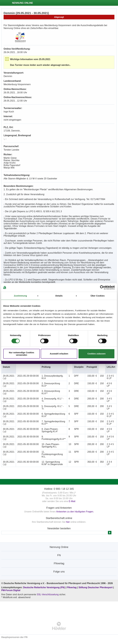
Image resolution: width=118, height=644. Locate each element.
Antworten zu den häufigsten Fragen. (75, 512)
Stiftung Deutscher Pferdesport (96, 587)
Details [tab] (59, 296)
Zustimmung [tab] (20, 296)
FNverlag (72, 587)
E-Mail (72, 501)
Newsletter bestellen (59, 528)
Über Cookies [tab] (98, 296)
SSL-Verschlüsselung (48, 594)
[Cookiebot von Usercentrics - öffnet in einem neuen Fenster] (102, 287)
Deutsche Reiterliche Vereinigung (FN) (44, 587)
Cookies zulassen (96, 354)
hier (68, 522)
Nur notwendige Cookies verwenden (22, 354)
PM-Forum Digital (11, 590)
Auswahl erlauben (59, 354)
